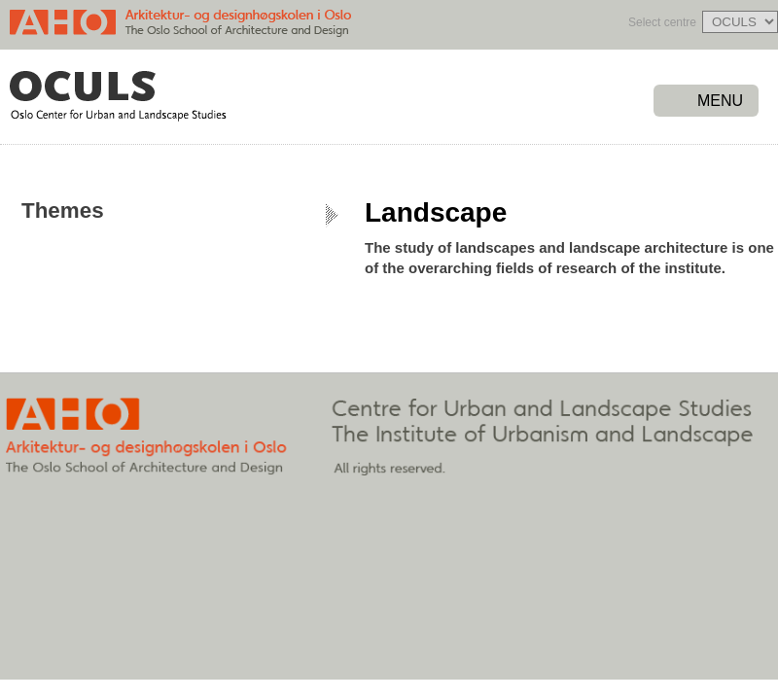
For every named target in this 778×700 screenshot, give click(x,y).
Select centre (662, 22)
